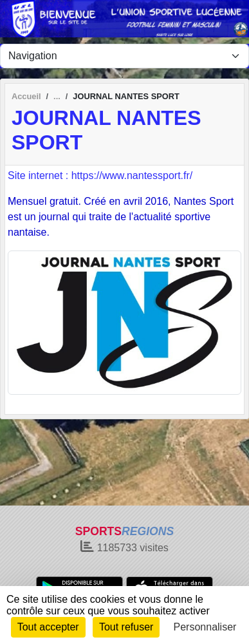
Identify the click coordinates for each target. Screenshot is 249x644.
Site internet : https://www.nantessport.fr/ (100, 175)
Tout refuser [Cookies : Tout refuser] (126, 627)
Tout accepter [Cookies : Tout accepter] (48, 627)
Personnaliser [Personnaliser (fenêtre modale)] (205, 627)
